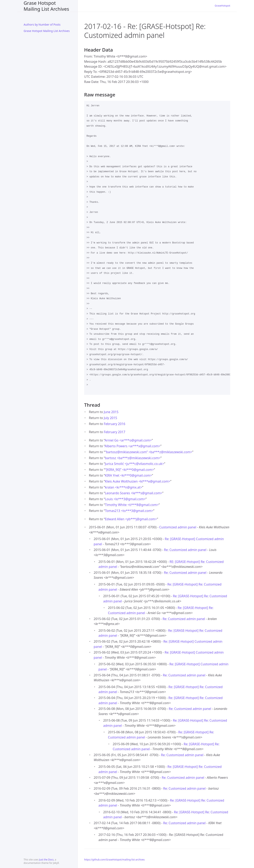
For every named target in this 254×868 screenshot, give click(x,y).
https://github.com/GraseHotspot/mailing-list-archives (114, 860)
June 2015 (111, 412)
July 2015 (110, 418)
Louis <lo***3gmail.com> (125, 499)
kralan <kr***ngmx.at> (124, 487)
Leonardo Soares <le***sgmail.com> (134, 493)
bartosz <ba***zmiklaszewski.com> (133, 458)
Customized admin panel (178, 527)
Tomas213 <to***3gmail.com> (129, 511)
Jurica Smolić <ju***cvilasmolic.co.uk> (135, 464)
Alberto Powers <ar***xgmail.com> (133, 446)
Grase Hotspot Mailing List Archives (46, 6)
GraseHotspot (222, 6)
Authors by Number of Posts (42, 25)
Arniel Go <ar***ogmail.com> (128, 440)
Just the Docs (46, 860)
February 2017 (114, 432)
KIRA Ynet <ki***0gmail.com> (128, 475)
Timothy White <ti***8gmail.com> (132, 505)
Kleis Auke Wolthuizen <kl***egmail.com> (138, 481)
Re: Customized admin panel (185, 550)
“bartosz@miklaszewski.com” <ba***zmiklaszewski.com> (149, 452)
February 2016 (114, 424)
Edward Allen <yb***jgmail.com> (131, 519)
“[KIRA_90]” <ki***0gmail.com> (129, 470)
